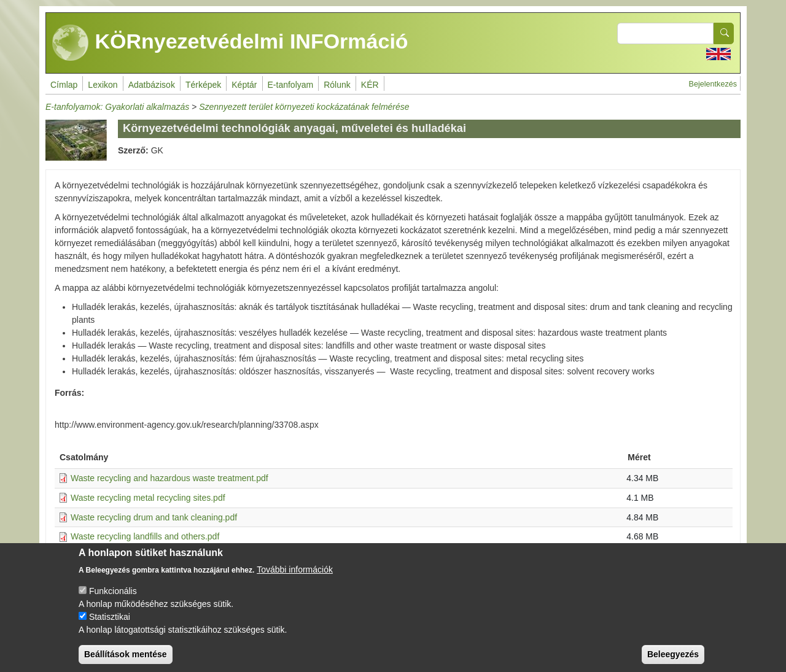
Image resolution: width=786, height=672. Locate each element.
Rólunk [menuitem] (337, 85)
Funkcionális (113, 601)
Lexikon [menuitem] (103, 85)
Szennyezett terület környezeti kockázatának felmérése (304, 107)
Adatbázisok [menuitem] (152, 85)
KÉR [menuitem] (370, 85)
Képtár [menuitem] (244, 85)
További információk (295, 580)
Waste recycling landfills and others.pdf (145, 536)
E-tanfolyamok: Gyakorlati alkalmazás (117, 107)
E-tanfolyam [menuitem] (291, 85)
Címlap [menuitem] (64, 85)
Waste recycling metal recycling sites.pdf (148, 498)
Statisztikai (110, 627)
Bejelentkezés (713, 84)
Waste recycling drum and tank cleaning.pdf (154, 517)
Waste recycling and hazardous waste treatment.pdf (169, 478)
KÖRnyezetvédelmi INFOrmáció (230, 43)
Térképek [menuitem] (203, 85)
